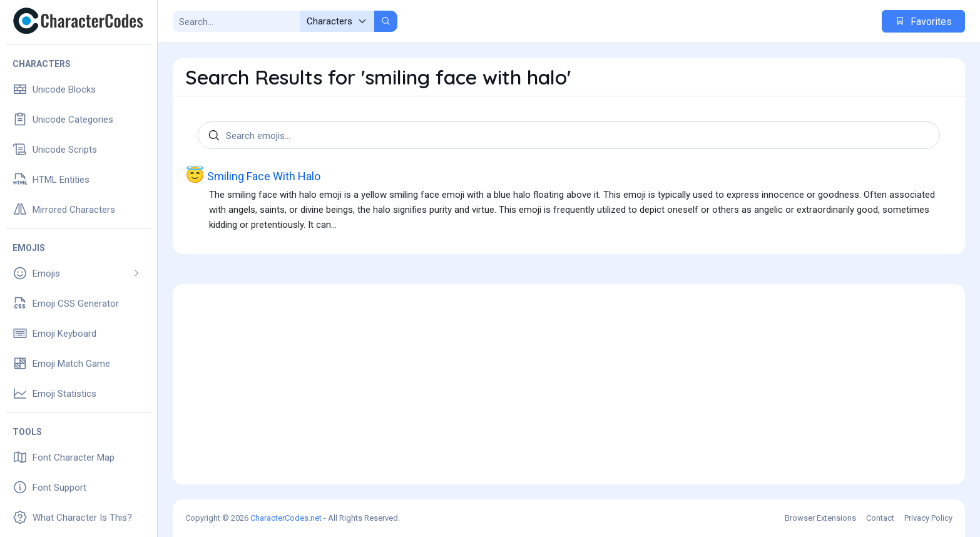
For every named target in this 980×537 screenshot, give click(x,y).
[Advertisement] (569, 384)
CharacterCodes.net (286, 518)
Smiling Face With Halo (253, 175)
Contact (880, 518)
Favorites (923, 22)
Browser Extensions (820, 518)
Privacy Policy (928, 518)
